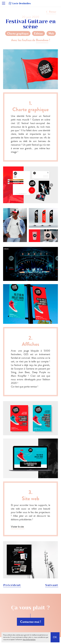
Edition (38, 33)
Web (51, 33)
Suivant (52, 585)
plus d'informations (29, 640)
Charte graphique (18, 33)
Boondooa (42, 40)
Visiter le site (18, 527)
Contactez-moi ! (31, 622)
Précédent (12, 585)
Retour (53, 12)
